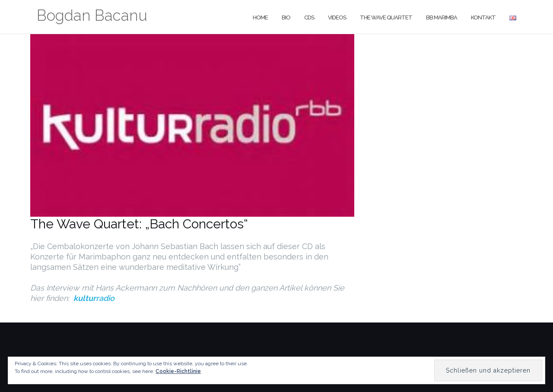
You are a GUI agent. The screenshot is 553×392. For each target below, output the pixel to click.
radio (94, 298)
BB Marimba (442, 17)
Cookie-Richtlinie (178, 371)
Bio (286, 17)
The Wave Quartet (386, 17)
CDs (309, 17)
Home (260, 17)
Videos (337, 17)
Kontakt (483, 17)
